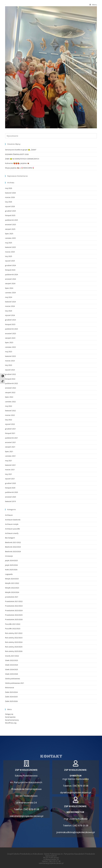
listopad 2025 (10, 215)
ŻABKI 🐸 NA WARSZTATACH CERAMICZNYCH (22, 159)
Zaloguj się (9, 714)
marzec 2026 (10, 197)
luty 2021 (9, 474)
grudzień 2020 (10, 483)
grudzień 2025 (10, 211)
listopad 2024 (10, 270)
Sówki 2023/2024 (12, 665)
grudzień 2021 (10, 429)
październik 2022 (11, 383)
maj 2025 (9, 243)
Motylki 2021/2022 (12, 583)
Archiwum (9, 515)
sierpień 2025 (10, 229)
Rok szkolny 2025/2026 (14, 651)
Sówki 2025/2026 (12, 674)
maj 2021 (9, 461)
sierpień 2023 (10, 338)
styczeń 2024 (10, 315)
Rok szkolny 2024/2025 (14, 647)
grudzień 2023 (10, 320)
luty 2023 (9, 365)
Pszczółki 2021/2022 (13, 624)
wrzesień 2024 (11, 279)
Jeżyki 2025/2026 (11, 565)
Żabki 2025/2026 (11, 701)
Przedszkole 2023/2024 (14, 610)
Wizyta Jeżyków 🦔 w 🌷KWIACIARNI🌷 (20, 168)
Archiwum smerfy (12, 533)
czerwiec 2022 (10, 402)
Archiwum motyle (12, 524)
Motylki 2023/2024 (12, 592)
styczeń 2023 (10, 370)
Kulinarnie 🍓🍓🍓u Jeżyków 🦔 (17, 163)
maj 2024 (9, 297)
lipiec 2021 (9, 451)
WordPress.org (11, 723)
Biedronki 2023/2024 (13, 551)
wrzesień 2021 (11, 442)
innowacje (9, 556)
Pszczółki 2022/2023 (13, 629)
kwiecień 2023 (10, 356)
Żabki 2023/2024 (11, 692)
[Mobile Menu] (93, 5)
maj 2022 (9, 406)
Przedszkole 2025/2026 (14, 619)
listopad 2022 (10, 379)
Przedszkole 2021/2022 (14, 601)
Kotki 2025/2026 (11, 570)
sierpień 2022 (10, 392)
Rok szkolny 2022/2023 (14, 638)
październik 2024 (11, 274)
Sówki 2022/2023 (12, 660)
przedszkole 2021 (12, 597)
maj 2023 (9, 352)
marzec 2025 (10, 252)
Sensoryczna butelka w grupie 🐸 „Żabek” (21, 150)
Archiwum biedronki (13, 520)
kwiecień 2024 (10, 302)
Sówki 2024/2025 (12, 669)
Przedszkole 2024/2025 (14, 615)
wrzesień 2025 (11, 224)
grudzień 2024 (10, 265)
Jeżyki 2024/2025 (11, 560)
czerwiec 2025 (10, 238)
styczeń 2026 (10, 206)
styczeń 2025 (10, 261)
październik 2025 (11, 220)
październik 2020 (11, 492)
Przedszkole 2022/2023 (14, 606)
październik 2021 (11, 438)
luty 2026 (9, 202)
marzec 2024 (10, 306)
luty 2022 (9, 420)
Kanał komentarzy (12, 720)
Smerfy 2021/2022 (12, 656)
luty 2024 (9, 311)
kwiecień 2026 (10, 193)
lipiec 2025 (9, 234)
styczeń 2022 (10, 424)
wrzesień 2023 (11, 333)
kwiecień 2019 (10, 501)
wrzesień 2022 (11, 388)
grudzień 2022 (10, 374)
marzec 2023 (10, 361)
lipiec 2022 (9, 397)
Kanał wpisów (10, 717)
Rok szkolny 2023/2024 (14, 642)
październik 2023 (11, 329)
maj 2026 (9, 188)
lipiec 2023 (9, 342)
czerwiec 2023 (10, 347)
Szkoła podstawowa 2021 (15, 683)
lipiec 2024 (9, 288)
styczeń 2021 (10, 479)
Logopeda (9, 574)
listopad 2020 (10, 488)
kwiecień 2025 (10, 247)
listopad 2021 (10, 433)
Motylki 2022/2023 (12, 588)
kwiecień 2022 (10, 411)
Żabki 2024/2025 (11, 697)
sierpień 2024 (10, 283)
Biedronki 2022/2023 (13, 547)
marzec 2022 (10, 415)
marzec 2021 (10, 470)
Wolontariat (10, 688)
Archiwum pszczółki (12, 529)
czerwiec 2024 (10, 293)
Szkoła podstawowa (13, 679)
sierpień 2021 (10, 447)
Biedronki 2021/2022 (13, 542)
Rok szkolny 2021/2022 (14, 633)
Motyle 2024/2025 (12, 579)
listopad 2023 (10, 324)
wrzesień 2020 (11, 497)
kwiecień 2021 (10, 465)
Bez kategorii (10, 538)
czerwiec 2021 (10, 456)
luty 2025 (9, 256)
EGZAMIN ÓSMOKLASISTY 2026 (17, 154)
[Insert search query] (51, 136)
